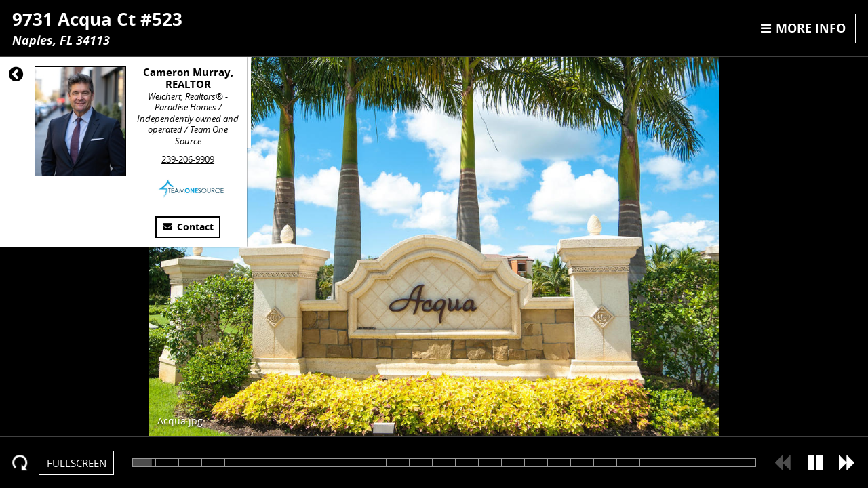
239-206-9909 (188, 159)
